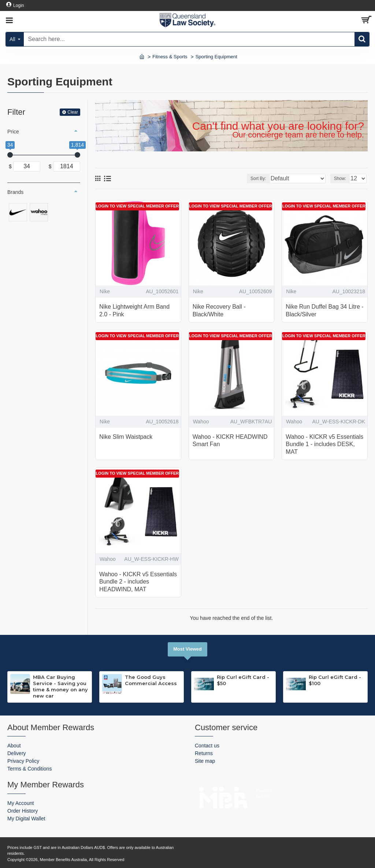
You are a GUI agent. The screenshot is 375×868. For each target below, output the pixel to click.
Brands (15, 192)
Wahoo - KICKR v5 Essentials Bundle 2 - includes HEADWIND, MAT (138, 582)
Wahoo (201, 422)
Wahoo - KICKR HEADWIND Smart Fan (230, 441)
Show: (340, 179)
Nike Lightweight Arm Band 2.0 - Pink (134, 310)
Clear (73, 112)
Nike (105, 291)
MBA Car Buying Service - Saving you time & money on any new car (60, 686)
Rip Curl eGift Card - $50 (243, 680)
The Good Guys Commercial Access (151, 680)
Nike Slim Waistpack (126, 437)
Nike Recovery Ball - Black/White (219, 310)
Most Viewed (188, 649)
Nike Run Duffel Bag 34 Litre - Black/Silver (324, 310)
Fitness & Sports (170, 57)
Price (13, 132)
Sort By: (258, 179)
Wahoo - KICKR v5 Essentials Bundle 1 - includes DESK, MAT (324, 444)
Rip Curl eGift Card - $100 (335, 680)
